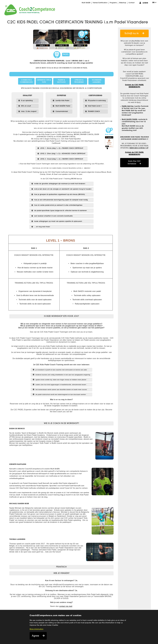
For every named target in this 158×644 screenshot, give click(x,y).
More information (36, 629)
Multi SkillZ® (86, 3)
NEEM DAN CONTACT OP (139, 148)
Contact (132, 3)
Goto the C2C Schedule (134, 163)
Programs (113, 3)
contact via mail (66, 606)
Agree (35, 636)
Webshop (123, 3)
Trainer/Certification (100, 3)
